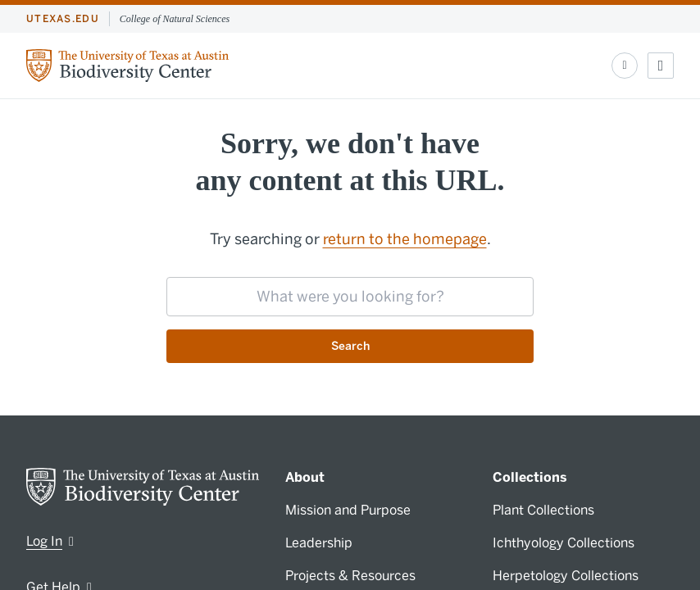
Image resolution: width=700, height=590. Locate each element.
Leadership (319, 543)
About (305, 477)
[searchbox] (350, 297)
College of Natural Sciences (175, 19)
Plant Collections (543, 510)
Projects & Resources (350, 576)
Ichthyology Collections (564, 543)
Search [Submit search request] (350, 346)
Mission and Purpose (348, 510)
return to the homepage (405, 239)
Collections (530, 477)
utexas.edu (63, 19)
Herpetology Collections (566, 576)
